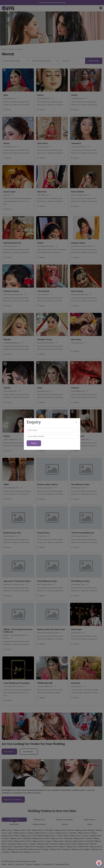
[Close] (76, 422)
